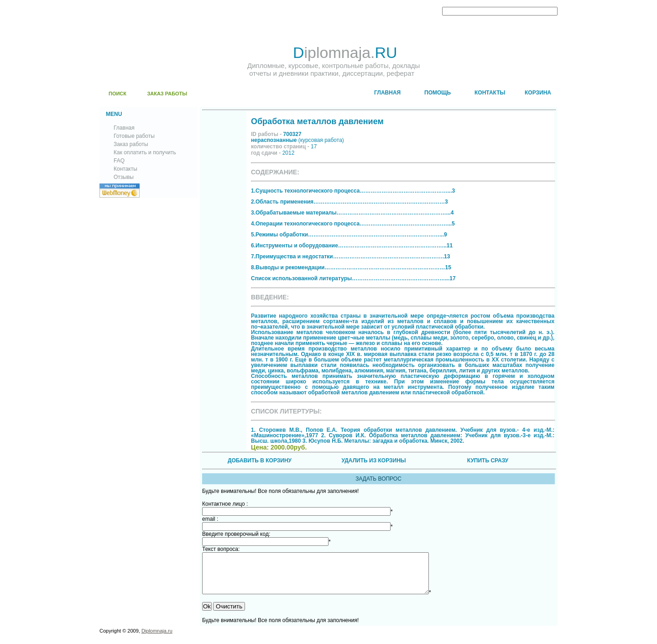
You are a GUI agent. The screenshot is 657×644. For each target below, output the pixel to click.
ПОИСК (117, 94)
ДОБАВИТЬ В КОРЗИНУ (260, 461)
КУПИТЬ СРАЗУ (488, 461)
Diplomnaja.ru (157, 639)
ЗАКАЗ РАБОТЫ (167, 94)
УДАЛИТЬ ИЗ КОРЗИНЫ (373, 461)
